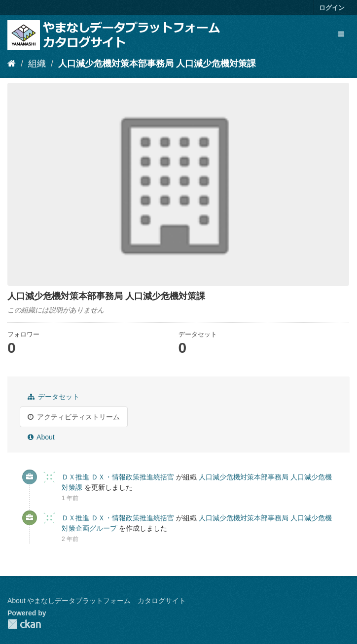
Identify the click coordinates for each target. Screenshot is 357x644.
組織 (37, 64)
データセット (54, 397)
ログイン (332, 8)
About (41, 437)
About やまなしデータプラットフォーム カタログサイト (97, 601)
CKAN (24, 624)
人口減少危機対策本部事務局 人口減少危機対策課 (157, 64)
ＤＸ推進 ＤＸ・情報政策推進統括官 (118, 477)
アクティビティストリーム (74, 417)
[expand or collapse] (341, 34)
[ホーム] (12, 64)
